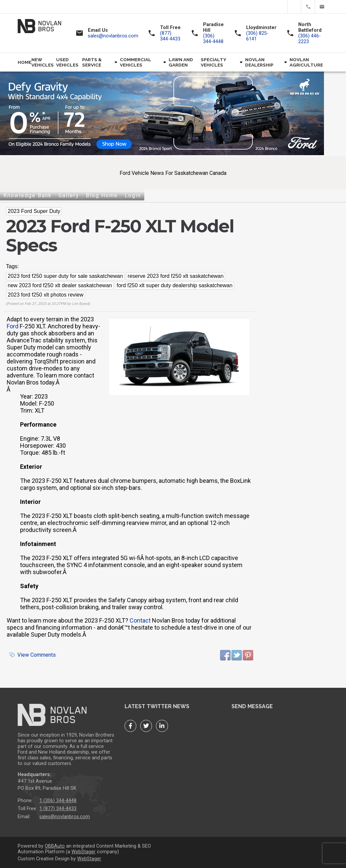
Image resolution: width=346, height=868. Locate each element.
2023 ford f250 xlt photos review (46, 295)
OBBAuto (55, 846)
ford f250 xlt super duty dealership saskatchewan (175, 285)
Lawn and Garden (181, 62)
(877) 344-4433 (308, 7)
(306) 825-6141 (257, 36)
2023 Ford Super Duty (34, 211)
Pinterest (248, 655)
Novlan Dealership (259, 62)
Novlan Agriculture (306, 62)
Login (133, 195)
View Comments (37, 655)
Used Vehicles (67, 62)
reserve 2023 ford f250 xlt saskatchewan (176, 276)
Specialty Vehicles (213, 62)
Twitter (294, 7)
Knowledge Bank (28, 195)
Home (25, 62)
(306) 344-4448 (213, 39)
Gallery (69, 195)
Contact (140, 620)
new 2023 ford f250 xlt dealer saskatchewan (60, 285)
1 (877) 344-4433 (58, 809)
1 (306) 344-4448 (58, 801)
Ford (13, 326)
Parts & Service (92, 62)
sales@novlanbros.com (322, 7)
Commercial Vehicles (136, 62)
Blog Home (102, 195)
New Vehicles (43, 62)
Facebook (281, 7)
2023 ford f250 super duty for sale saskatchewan (65, 276)
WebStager (83, 852)
